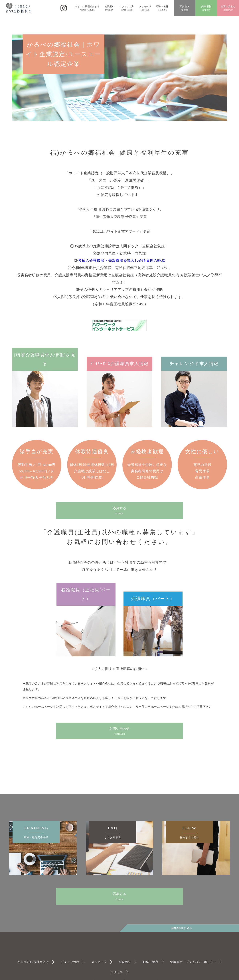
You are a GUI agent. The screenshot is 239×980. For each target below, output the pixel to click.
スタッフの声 (70, 962)
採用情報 (206, 8)
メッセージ (99, 962)
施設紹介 (125, 962)
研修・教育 (151, 962)
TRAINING (36, 833)
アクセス (185, 8)
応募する (119, 511)
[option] (43, 848)
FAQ (113, 833)
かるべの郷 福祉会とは (33, 962)
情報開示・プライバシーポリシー (193, 962)
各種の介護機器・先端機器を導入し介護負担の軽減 (121, 260)
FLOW (189, 833)
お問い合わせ (228, 8)
